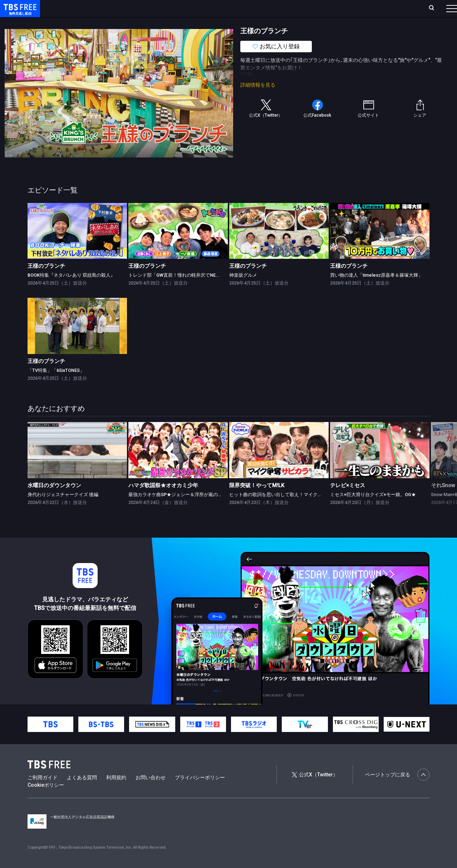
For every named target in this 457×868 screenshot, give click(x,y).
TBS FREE (19, 13)
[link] (77, 245)
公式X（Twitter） (315, 789)
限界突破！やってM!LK (257, 500)
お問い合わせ (151, 792)
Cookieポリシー (46, 799)
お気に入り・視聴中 (213, 8)
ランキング (135, 8)
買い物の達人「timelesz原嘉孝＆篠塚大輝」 (376, 289)
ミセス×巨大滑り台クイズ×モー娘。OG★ (373, 509)
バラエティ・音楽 (178, 23)
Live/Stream (169, 8)
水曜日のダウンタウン (54, 500)
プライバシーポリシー (200, 792)
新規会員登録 (353, 8)
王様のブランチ (46, 280)
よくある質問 (82, 792)
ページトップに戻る (397, 789)
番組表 (434, 8)
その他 (284, 23)
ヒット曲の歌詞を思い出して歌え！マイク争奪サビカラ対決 (292, 509)
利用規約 (116, 792)
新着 (78, 23)
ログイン (318, 8)
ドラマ (144, 23)
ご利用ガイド (43, 792)
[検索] (384, 8)
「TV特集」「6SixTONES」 (56, 385)
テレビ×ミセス (348, 500)
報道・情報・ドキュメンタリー (236, 23)
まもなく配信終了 (110, 23)
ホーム (81, 8)
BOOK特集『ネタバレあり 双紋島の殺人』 (71, 289)
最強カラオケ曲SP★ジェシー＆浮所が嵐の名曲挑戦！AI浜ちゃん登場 (201, 509)
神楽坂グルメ (243, 289)
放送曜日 (105, 8)
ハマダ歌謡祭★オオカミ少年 (163, 500)
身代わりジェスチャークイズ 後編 (63, 509)
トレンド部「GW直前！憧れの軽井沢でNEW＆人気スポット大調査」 (200, 289)
